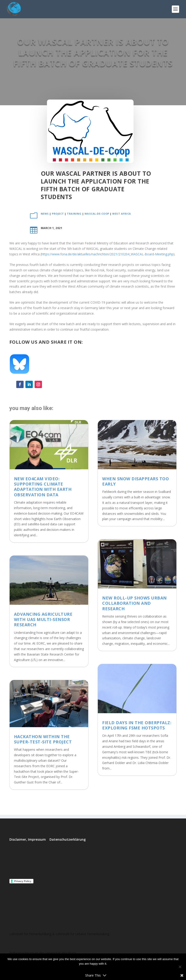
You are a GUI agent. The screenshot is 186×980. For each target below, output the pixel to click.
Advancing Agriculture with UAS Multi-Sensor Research (43, 620)
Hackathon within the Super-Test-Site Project (43, 739)
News (45, 214)
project (58, 214)
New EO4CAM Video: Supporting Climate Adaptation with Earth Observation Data (43, 487)
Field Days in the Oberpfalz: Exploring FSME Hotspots (137, 725)
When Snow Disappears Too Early (135, 481)
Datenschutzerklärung (68, 839)
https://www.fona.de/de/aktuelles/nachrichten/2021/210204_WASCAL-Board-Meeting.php (107, 254)
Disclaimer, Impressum (28, 839)
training (74, 214)
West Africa (122, 214)
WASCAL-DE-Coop (97, 214)
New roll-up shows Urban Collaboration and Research (134, 603)
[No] (180, 967)
